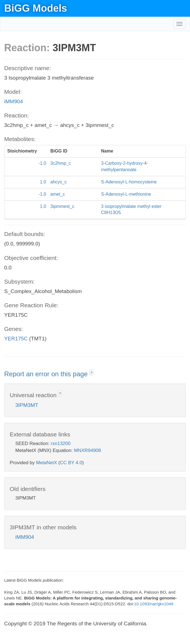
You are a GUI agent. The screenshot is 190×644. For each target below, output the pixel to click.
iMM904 (14, 101)
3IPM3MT (27, 405)
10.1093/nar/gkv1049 (154, 604)
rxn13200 (61, 443)
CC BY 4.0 (71, 463)
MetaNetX (47, 463)
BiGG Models (36, 8)
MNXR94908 (87, 450)
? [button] (91, 373)
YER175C (16, 339)
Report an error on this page (47, 374)
